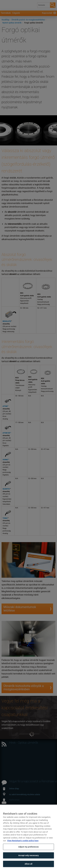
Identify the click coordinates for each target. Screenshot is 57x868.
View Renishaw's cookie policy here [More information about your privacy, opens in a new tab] (23, 846)
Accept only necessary (28, 860)
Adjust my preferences (28, 852)
